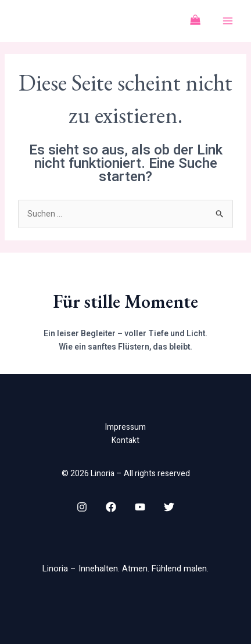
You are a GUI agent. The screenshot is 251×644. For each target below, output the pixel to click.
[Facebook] (111, 507)
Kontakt (125, 440)
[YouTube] (140, 507)
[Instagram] (82, 507)
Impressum (125, 427)
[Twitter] (169, 507)
